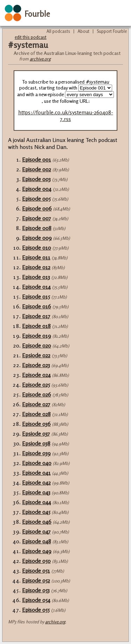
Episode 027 (36, 404)
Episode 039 (36, 453)
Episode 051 (36, 571)
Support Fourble (112, 31)
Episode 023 (36, 365)
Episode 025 (36, 385)
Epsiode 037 (36, 434)
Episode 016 (37, 306)
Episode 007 (37, 218)
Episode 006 (37, 208)
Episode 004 (37, 189)
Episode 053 (36, 590)
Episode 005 (36, 199)
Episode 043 (36, 492)
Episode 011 (36, 257)
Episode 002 (37, 169)
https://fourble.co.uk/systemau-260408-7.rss (66, 116)
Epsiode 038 (36, 443)
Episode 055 (36, 610)
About (83, 31)
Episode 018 (36, 326)
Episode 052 (36, 580)
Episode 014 (36, 287)
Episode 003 (36, 179)
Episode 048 (37, 541)
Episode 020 (37, 345)
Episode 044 (37, 502)
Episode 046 (37, 522)
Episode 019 (37, 336)
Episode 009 (37, 238)
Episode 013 (36, 277)
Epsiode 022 (36, 355)
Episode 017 (36, 316)
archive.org (40, 59)
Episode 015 (36, 296)
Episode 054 (36, 600)
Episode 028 (36, 414)
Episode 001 (37, 159)
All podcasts (58, 31)
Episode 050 (36, 561)
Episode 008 (37, 228)
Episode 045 (36, 512)
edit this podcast (31, 37)
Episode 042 (36, 482)
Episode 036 (36, 424)
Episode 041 (36, 473)
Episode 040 (37, 463)
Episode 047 (36, 531)
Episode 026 (37, 394)
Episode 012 (36, 267)
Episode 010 (37, 248)
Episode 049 (37, 551)
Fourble (37, 14)
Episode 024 (36, 375)
